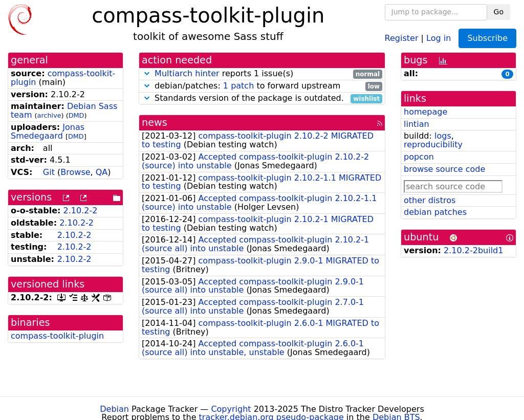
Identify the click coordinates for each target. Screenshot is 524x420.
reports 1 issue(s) (262, 74)
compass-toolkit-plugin (63, 78)
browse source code (444, 169)
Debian (114, 409)
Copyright (231, 409)
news (155, 123)
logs (443, 136)
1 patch (238, 86)
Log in (439, 38)
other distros (430, 200)
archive (49, 115)
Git (49, 172)
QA (102, 172)
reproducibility (433, 145)
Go (499, 12)
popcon (419, 157)
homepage (425, 112)
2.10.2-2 (81, 211)
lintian (417, 124)
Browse (75, 172)
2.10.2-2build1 (473, 250)
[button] (147, 73)
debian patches (435, 212)
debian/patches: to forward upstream (262, 86)
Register (402, 38)
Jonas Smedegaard (48, 131)
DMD (77, 115)
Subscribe (487, 38)
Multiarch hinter (187, 73)
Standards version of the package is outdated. (262, 98)
